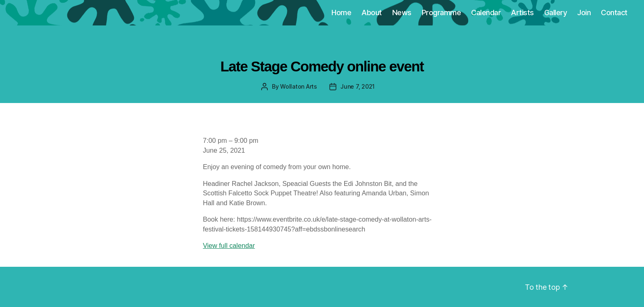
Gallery (556, 13)
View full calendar (229, 245)
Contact (614, 13)
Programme (442, 13)
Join (584, 13)
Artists (522, 13)
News (402, 13)
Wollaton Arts (299, 86)
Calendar (486, 13)
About (372, 13)
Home (341, 13)
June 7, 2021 (358, 86)
